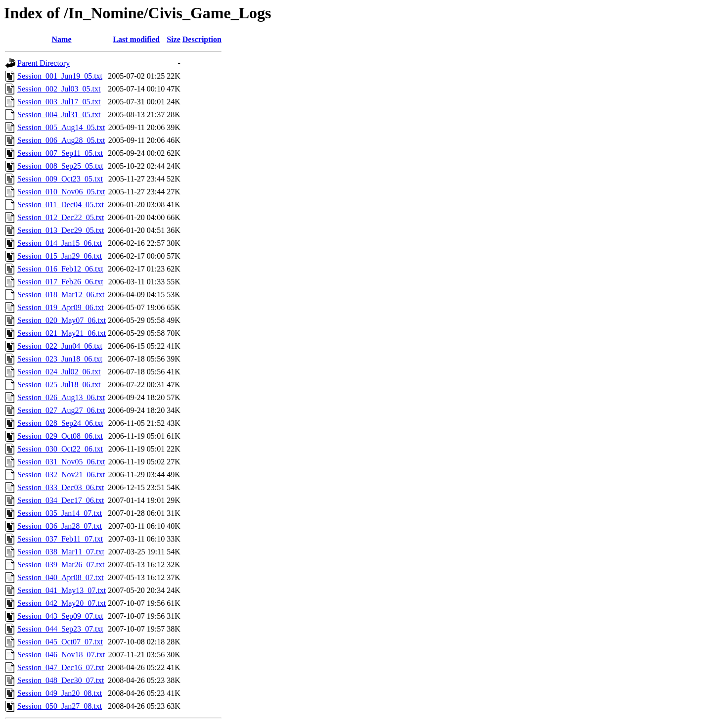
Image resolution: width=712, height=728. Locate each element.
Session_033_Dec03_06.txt (61, 487)
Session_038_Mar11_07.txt (61, 552)
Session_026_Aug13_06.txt (61, 397)
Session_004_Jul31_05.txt (59, 114)
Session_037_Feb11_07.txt (60, 539)
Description (202, 39)
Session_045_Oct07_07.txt (60, 642)
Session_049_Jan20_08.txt (60, 693)
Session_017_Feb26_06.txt (60, 282)
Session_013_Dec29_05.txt (61, 230)
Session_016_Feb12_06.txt (60, 269)
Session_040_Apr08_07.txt (61, 577)
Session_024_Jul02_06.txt (59, 372)
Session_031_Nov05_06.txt (61, 462)
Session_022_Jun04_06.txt (60, 346)
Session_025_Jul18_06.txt (59, 385)
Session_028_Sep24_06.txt (60, 423)
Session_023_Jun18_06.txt (60, 359)
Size (174, 39)
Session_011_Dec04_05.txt (61, 205)
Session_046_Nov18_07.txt (61, 655)
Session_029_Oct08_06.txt (60, 436)
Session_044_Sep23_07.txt (60, 629)
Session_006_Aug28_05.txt (61, 140)
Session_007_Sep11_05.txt (60, 153)
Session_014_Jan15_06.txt (60, 243)
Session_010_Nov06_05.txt (61, 192)
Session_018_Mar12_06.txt (61, 295)
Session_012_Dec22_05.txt (61, 217)
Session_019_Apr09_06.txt (61, 307)
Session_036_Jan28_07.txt (60, 526)
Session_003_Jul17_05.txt (59, 102)
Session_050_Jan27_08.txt (60, 706)
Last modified (136, 39)
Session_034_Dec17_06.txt (61, 500)
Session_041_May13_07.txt (62, 590)
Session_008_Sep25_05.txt (60, 166)
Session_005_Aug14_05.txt (61, 127)
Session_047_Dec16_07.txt (61, 667)
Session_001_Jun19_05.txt (60, 76)
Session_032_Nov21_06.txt (61, 475)
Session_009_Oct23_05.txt (60, 179)
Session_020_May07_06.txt (62, 320)
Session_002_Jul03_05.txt (59, 89)
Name (62, 39)
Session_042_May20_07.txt (62, 603)
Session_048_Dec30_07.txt (61, 680)
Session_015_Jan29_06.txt (60, 256)
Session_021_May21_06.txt (62, 333)
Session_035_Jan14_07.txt (60, 513)
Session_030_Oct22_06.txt (60, 449)
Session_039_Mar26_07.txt (61, 565)
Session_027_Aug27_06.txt (61, 410)
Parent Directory (44, 63)
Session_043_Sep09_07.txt (60, 616)
